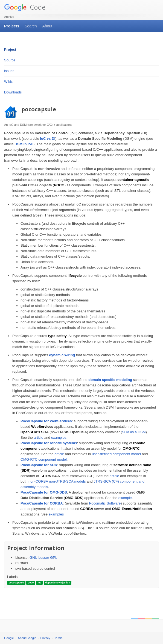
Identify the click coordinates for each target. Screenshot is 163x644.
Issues (9, 71)
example (125, 498)
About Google (27, 638)
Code (25, 7)
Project (10, 49)
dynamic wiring (62, 355)
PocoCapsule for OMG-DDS (44, 492)
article (38, 438)
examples (59, 438)
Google (9, 638)
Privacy (45, 638)
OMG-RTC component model (44, 459)
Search (31, 26)
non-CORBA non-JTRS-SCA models (57, 481)
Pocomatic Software (105, 503)
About (47, 26)
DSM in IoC (24, 144)
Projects (12, 26)
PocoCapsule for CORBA (42, 503)
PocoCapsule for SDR (39, 465)
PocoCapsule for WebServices (46, 421)
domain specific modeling (110, 380)
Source (10, 60)
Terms (59, 638)
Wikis (8, 82)
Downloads (13, 92)
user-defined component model (116, 454)
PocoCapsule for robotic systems (49, 443)
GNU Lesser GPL (43, 558)
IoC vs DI (48, 139)
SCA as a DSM (134, 432)
